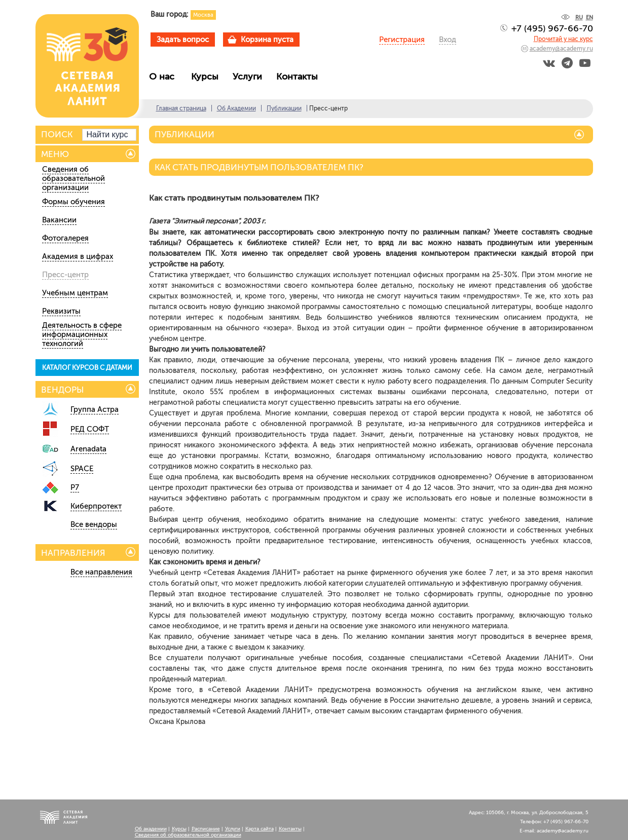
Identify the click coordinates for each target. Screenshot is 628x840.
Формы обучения (73, 202)
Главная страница (181, 108)
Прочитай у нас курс (563, 39)
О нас (165, 77)
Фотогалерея (65, 238)
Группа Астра (95, 409)
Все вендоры (94, 524)
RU (579, 17)
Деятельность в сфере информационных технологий (82, 334)
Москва (203, 15)
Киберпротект (96, 506)
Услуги (250, 77)
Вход (448, 40)
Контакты (300, 77)
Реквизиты (61, 311)
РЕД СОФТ (90, 429)
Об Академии (236, 108)
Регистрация (402, 40)
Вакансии (59, 220)
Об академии (151, 829)
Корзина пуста (267, 40)
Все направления (101, 572)
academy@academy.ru (561, 49)
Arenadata (88, 449)
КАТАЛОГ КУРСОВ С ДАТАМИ (87, 368)
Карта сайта (260, 829)
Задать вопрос (183, 40)
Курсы (207, 77)
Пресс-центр (65, 275)
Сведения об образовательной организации (73, 178)
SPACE (82, 469)
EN (589, 17)
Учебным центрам (75, 293)
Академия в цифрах (78, 256)
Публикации (284, 108)
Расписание (206, 829)
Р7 (75, 487)
